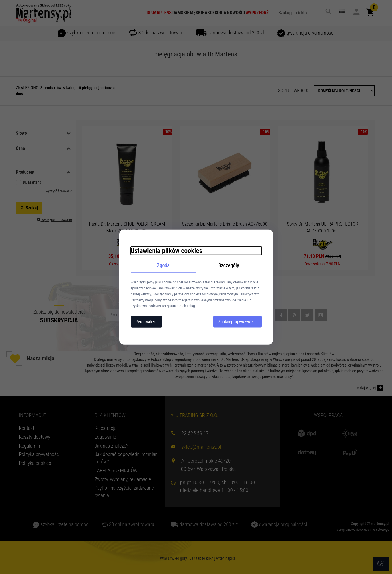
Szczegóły (229, 265)
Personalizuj (147, 322)
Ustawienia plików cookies (167, 250)
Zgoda (163, 265)
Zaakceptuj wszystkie (237, 322)
